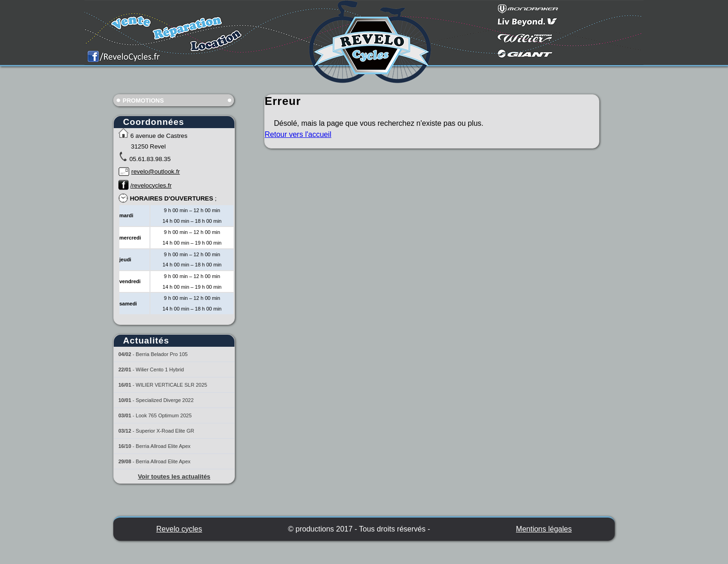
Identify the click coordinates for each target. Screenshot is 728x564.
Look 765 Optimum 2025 (163, 415)
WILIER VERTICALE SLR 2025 (171, 385)
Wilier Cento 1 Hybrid (160, 370)
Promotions (143, 100)
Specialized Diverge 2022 (165, 400)
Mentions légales (544, 529)
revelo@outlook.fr (156, 172)
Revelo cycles (179, 529)
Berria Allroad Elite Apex (163, 446)
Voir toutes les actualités (174, 476)
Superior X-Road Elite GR (165, 431)
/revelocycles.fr (151, 185)
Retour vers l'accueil (298, 134)
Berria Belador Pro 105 (162, 354)
